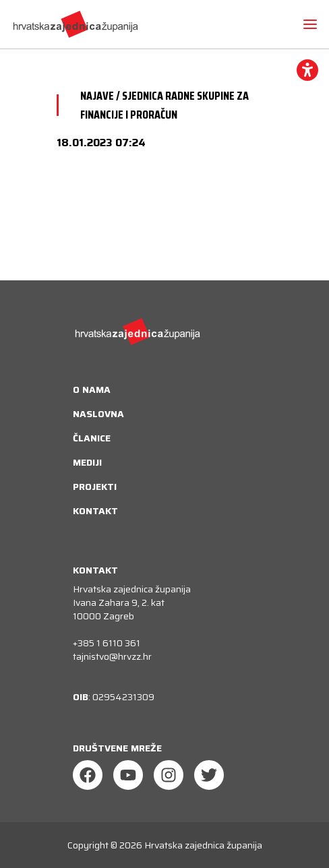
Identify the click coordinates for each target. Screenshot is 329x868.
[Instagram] (169, 775)
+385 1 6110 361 (107, 643)
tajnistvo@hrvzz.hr (112, 656)
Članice (92, 438)
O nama (92, 390)
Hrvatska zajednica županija (203, 845)
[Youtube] (128, 775)
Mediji (87, 462)
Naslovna (98, 414)
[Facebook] (88, 775)
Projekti (95, 487)
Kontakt (95, 511)
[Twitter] (209, 775)
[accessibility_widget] (307, 70)
